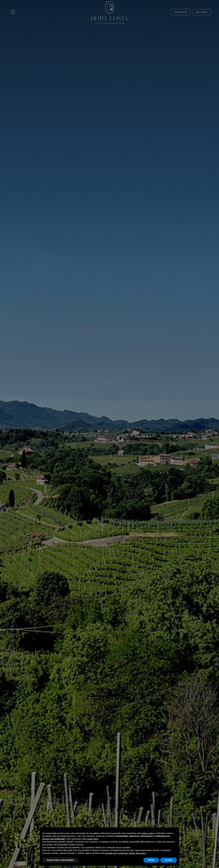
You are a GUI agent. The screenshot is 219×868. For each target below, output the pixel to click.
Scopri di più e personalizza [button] (60, 860)
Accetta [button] (168, 860)
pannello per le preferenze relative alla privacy (125, 853)
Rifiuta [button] (151, 860)
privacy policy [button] (148, 833)
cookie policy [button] (92, 839)
